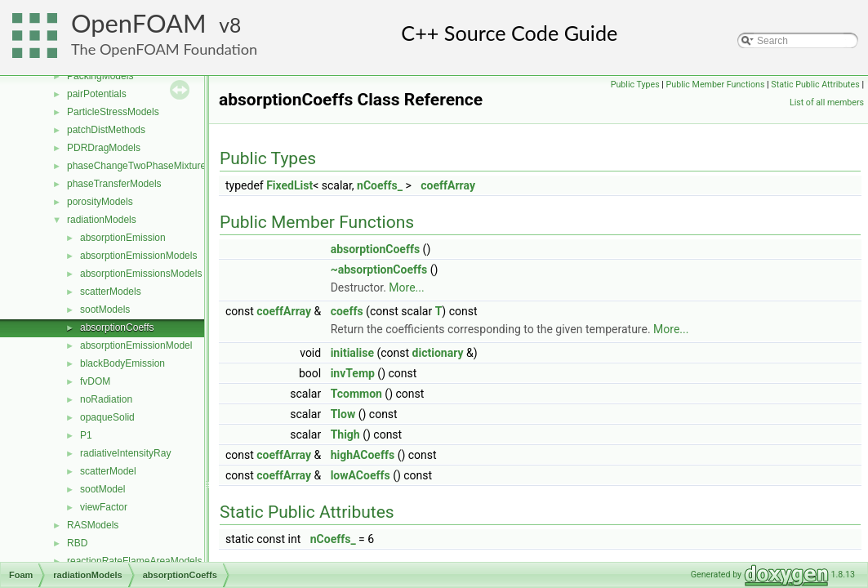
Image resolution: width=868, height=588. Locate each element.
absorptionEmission (123, 238)
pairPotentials (97, 94)
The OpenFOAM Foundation (164, 49)
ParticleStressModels (113, 112)
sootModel (102, 489)
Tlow (343, 414)
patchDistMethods (106, 130)
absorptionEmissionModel (136, 345)
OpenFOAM (139, 23)
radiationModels (102, 220)
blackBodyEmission (122, 363)
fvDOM (95, 381)
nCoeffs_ (380, 185)
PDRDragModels (104, 148)
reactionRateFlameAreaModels (134, 561)
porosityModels (100, 202)
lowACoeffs (361, 475)
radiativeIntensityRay (125, 453)
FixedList (289, 185)
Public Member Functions (716, 85)
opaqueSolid (107, 417)
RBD (77, 543)
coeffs (347, 311)
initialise (352, 353)
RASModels (93, 525)
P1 (86, 435)
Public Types (635, 85)
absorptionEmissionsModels (141, 274)
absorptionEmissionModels (138, 256)
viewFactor (104, 507)
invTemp (353, 373)
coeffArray (448, 185)
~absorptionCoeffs (379, 269)
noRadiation (106, 399)
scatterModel (108, 471)
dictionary (438, 353)
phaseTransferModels (114, 184)
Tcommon (356, 394)
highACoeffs (363, 455)
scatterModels (111, 292)
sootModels (105, 310)
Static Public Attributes (815, 85)
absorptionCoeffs (117, 327)
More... (406, 287)
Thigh (345, 434)
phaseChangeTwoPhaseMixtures (139, 166)
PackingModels (100, 76)
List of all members (827, 102)
